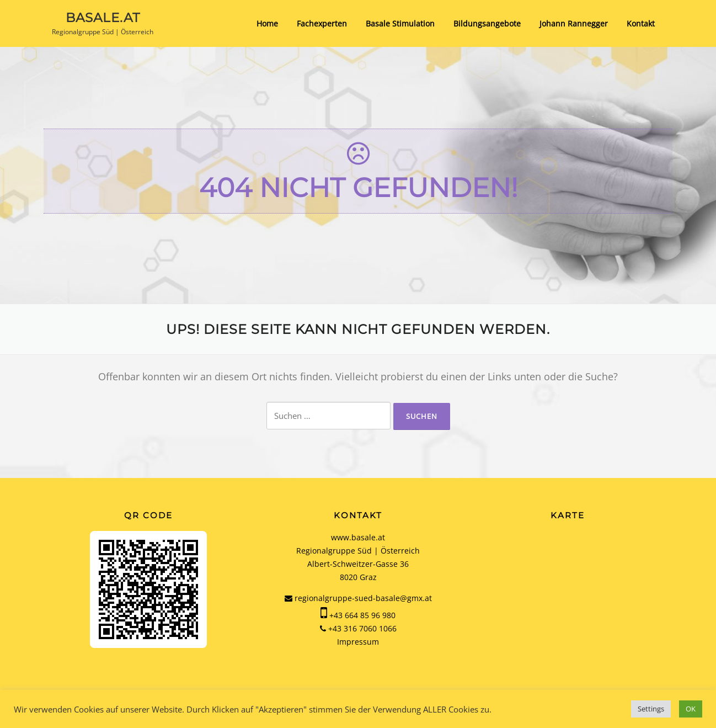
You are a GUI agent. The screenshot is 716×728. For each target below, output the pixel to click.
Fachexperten (322, 23)
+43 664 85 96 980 (362, 615)
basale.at (103, 17)
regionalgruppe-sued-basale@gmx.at (358, 598)
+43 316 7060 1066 (362, 628)
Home (267, 23)
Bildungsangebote (487, 23)
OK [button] (691, 709)
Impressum (358, 642)
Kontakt (641, 23)
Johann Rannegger (574, 23)
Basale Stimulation (400, 23)
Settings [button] (651, 709)
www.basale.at (358, 537)
